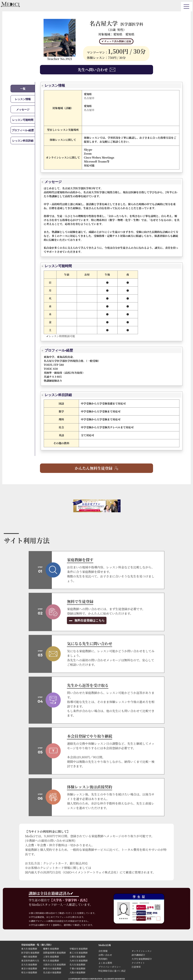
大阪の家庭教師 (77, 972)
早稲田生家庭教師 (78, 949)
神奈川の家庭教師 (52, 968)
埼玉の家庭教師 (29, 972)
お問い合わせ (105, 955)
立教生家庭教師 (77, 956)
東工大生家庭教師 (78, 953)
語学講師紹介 (138, 955)
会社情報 (103, 951)
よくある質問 (105, 963)
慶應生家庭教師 (51, 949)
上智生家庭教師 (51, 956)
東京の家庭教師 (29, 968)
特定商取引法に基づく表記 (113, 971)
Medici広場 (105, 945)
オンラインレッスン (142, 951)
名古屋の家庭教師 (52, 972)
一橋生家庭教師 (29, 956)
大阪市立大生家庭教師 (54, 964)
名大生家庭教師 (77, 964)
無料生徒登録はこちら (89, 620)
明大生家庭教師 (51, 960)
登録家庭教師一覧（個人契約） (37, 945)
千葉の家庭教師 (77, 968)
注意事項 (136, 967)
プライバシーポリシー (110, 967)
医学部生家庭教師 (30, 953)
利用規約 (103, 959)
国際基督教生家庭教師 (54, 953)
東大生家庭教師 (29, 949)
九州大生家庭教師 (78, 960)
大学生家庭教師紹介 (142, 959)
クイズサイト (138, 963)
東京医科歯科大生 (30, 960)
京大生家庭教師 (29, 964)
